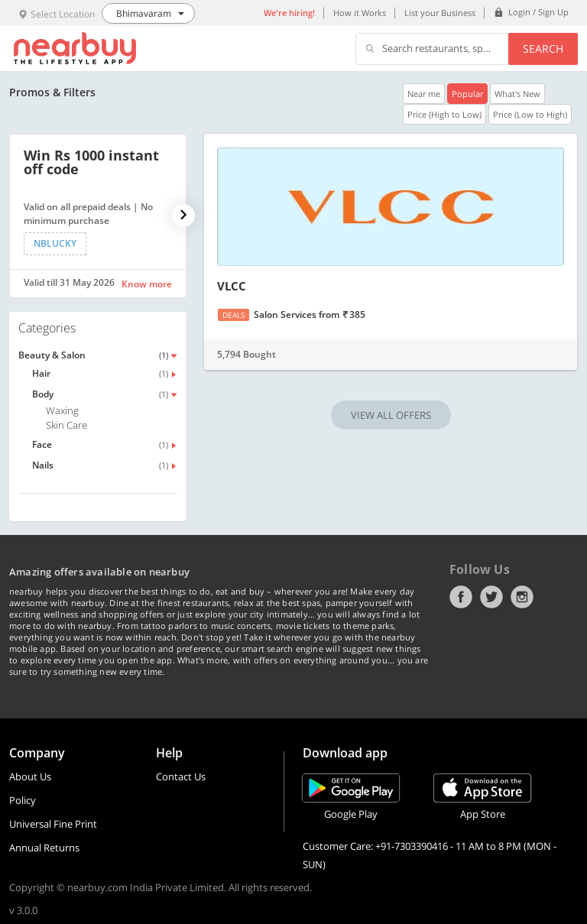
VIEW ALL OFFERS (391, 415)
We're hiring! (289, 13)
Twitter (491, 597)
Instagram (522, 597)
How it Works (360, 13)
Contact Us (181, 776)
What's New (517, 94)
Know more (147, 284)
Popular (467, 94)
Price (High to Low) (444, 114)
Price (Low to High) (530, 114)
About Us (30, 776)
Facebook (461, 597)
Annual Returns (44, 848)
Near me (424, 94)
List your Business (440, 13)
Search (543, 49)
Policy (23, 800)
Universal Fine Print (53, 824)
